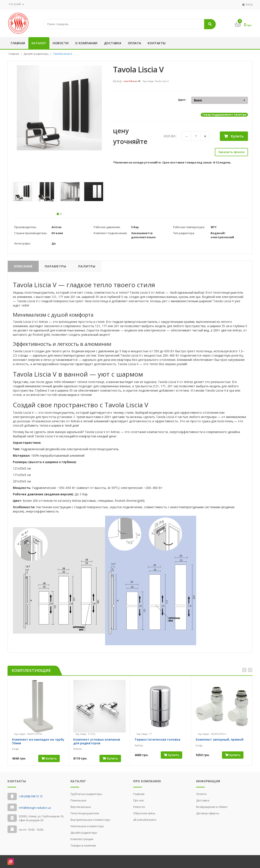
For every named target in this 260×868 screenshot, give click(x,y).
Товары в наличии (83, 845)
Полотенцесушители (85, 813)
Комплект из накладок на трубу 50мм (38, 742)
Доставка (113, 43)
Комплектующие (82, 839)
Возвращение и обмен (212, 807)
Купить (234, 136)
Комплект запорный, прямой (220, 741)
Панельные (78, 800)
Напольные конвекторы (87, 826)
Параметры (55, 268)
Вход (249, 4)
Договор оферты (208, 813)
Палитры (87, 268)
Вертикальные (81, 807)
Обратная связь (144, 813)
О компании (86, 43)
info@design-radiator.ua (35, 808)
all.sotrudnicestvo (145, 820)
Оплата (135, 43)
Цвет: (182, 100)
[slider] (20, 754)
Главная (18, 43)
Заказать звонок (231, 152)
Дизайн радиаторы (36, 54)
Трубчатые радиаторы (86, 794)
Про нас (139, 800)
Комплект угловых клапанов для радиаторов (97, 742)
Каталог (39, 43)
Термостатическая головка (157, 741)
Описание (23, 268)
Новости (61, 43)
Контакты (157, 43)
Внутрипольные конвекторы (90, 820)
